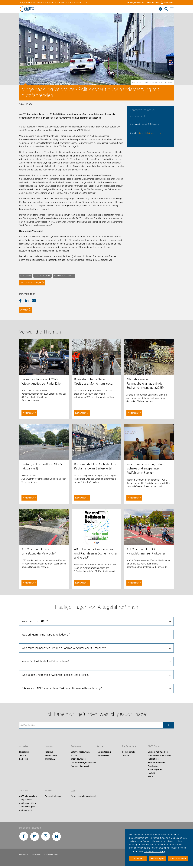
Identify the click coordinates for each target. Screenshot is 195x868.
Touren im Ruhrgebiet (80, 766)
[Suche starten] (168, 725)
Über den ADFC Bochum (158, 752)
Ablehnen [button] (138, 859)
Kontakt (151, 773)
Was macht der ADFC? (35, 621)
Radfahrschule (129, 746)
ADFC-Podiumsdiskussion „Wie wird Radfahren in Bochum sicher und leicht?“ (96, 553)
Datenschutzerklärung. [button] (154, 852)
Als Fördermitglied (27, 807)
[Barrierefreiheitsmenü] (160, 9)
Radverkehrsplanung (64, 276)
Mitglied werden (136, 3)
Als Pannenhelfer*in (28, 810)
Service (100, 746)
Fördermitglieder (155, 770)
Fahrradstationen (104, 752)
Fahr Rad (49, 752)
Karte (150, 777)
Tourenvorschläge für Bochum (84, 762)
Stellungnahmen (42, 276)
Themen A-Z (50, 759)
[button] (22, 301)
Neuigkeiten (24, 752)
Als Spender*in (25, 800)
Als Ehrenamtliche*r (28, 803)
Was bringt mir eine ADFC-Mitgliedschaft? (47, 635)
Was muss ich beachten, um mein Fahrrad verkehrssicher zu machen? (64, 648)
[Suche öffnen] (166, 9)
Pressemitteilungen (53, 796)
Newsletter (167, 3)
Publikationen (154, 759)
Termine (23, 755)
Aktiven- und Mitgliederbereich (83, 796)
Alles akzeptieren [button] (178, 859)
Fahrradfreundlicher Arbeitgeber (156, 764)
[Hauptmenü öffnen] (172, 9)
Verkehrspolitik (51, 755)
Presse (48, 791)
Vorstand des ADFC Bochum (160, 755)
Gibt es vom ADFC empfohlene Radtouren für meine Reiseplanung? (62, 688)
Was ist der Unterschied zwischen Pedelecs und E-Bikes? (55, 675)
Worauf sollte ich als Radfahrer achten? (45, 661)
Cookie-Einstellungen (53, 855)
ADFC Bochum (155, 746)
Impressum (24, 855)
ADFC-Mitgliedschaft (28, 796)
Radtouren (24, 759)
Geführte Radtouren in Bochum (80, 754)
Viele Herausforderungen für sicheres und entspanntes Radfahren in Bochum (145, 468)
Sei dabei (24, 791)
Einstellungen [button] (157, 859)
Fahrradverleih (103, 755)
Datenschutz (37, 855)
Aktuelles (24, 746)
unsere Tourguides (79, 759)
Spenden (153, 3)
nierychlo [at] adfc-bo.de (150, 133)
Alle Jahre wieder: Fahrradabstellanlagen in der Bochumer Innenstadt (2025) (145, 384)
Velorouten (26, 276)
